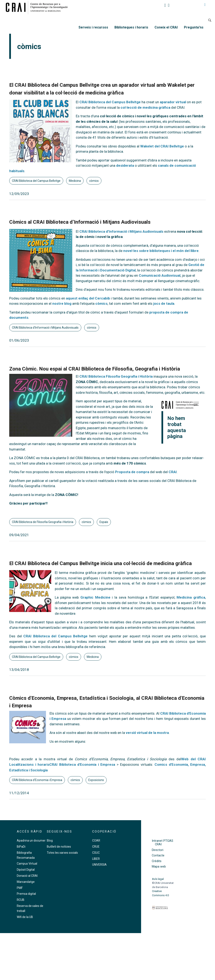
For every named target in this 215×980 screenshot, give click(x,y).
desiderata (125, 165)
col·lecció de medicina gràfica (145, 107)
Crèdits (157, 861)
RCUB (21, 900)
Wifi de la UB (25, 917)
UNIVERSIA (99, 865)
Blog (50, 841)
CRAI (173, 472)
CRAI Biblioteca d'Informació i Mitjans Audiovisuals (45, 328)
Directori (158, 850)
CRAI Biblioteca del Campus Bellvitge (110, 102)
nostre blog (62, 303)
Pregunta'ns (194, 27)
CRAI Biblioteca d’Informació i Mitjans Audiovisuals (121, 231)
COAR (96, 841)
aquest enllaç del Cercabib (88, 298)
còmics (94, 181)
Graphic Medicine (95, 597)
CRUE (96, 847)
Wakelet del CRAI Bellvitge (162, 146)
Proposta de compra (132, 472)
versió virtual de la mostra (147, 733)
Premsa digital (26, 894)
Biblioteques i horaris (131, 27)
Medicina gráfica (191, 597)
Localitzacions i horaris (29, 764)
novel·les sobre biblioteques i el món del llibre (161, 251)
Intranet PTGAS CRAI (163, 843)
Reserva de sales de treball (30, 908)
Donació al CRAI (27, 876)
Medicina (75, 181)
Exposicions (96, 780)
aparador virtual (173, 102)
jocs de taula (164, 303)
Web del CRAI (193, 759)
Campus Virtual (27, 864)
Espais (104, 522)
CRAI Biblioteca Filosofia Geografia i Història (116, 376)
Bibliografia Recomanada (26, 855)
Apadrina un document (32, 841)
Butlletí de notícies (59, 847)
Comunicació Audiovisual (160, 275)
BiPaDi (21, 847)
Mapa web (159, 867)
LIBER (96, 859)
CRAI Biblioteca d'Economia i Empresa (82, 764)
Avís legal (158, 879)
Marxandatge (26, 882)
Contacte (158, 855)
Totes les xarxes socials (62, 853)
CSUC (96, 853)
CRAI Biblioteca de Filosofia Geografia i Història (43, 522)
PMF (20, 888)
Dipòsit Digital (26, 870)
